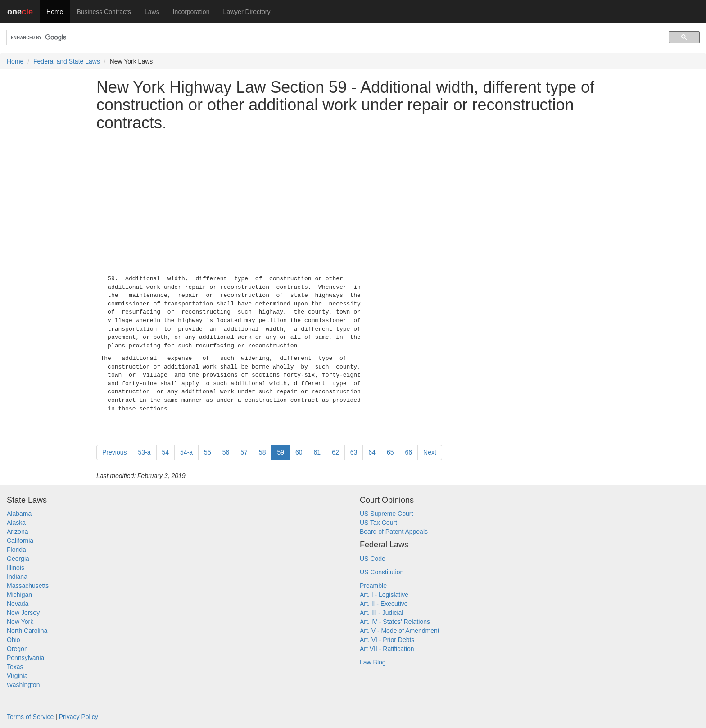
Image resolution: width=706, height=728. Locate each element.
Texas (15, 667)
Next (430, 452)
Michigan (19, 595)
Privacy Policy (79, 717)
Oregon (17, 649)
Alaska (16, 523)
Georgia (18, 559)
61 (317, 452)
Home (55, 12)
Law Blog (373, 662)
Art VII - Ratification (387, 649)
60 (299, 452)
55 (208, 452)
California (20, 541)
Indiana (17, 577)
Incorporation (191, 12)
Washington (23, 685)
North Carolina (27, 631)
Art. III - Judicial (381, 613)
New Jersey (23, 613)
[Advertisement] (353, 201)
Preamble (373, 586)
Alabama (19, 514)
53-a (144, 452)
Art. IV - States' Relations (395, 622)
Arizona (17, 532)
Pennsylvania (25, 658)
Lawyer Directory (247, 12)
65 (390, 452)
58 (262, 452)
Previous (114, 452)
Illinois (16, 568)
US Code (373, 559)
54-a (186, 452)
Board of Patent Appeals (394, 532)
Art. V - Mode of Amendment (400, 631)
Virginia (17, 676)
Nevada (18, 604)
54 (166, 452)
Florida (16, 550)
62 (335, 452)
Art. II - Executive (384, 604)
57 (244, 452)
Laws (152, 12)
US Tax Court (378, 523)
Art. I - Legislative (384, 595)
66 (408, 452)
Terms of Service (30, 717)
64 (372, 452)
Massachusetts (28, 586)
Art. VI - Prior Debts (387, 640)
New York (20, 622)
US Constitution (382, 572)
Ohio (14, 640)
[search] (333, 38)
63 (354, 452)
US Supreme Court (386, 514)
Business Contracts (104, 12)
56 (226, 452)
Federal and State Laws (67, 61)
